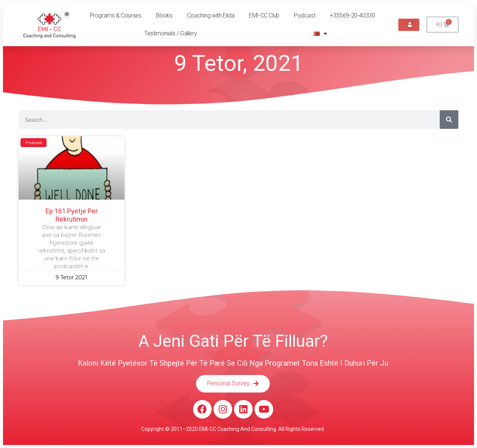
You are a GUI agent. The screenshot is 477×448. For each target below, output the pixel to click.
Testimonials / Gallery (170, 33)
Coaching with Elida (211, 15)
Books (164, 15)
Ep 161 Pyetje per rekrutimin (72, 215)
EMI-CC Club (264, 15)
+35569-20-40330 (352, 15)
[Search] (449, 120)
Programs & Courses (116, 15)
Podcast (305, 15)
